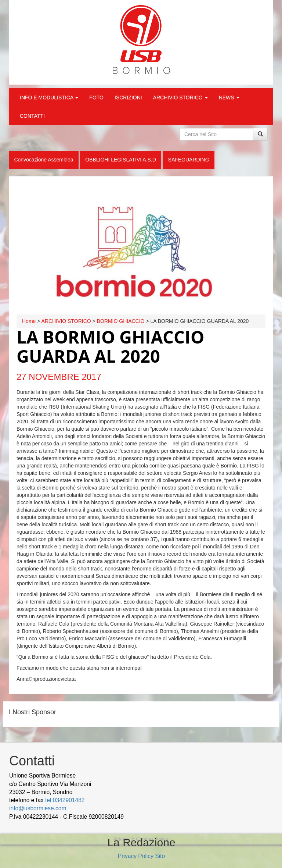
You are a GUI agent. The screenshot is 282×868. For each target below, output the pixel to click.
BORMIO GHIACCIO (121, 321)
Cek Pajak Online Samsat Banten (205, 817)
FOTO (96, 97)
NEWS (229, 97)
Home (29, 321)
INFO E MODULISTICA (49, 97)
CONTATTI (32, 116)
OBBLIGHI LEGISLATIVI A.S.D (121, 160)
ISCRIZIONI (128, 97)
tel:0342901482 (65, 800)
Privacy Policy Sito (141, 856)
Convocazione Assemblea (44, 160)
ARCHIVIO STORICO (180, 97)
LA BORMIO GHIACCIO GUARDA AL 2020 (110, 346)
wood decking (144, 817)
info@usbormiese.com (38, 808)
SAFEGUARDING (189, 160)
